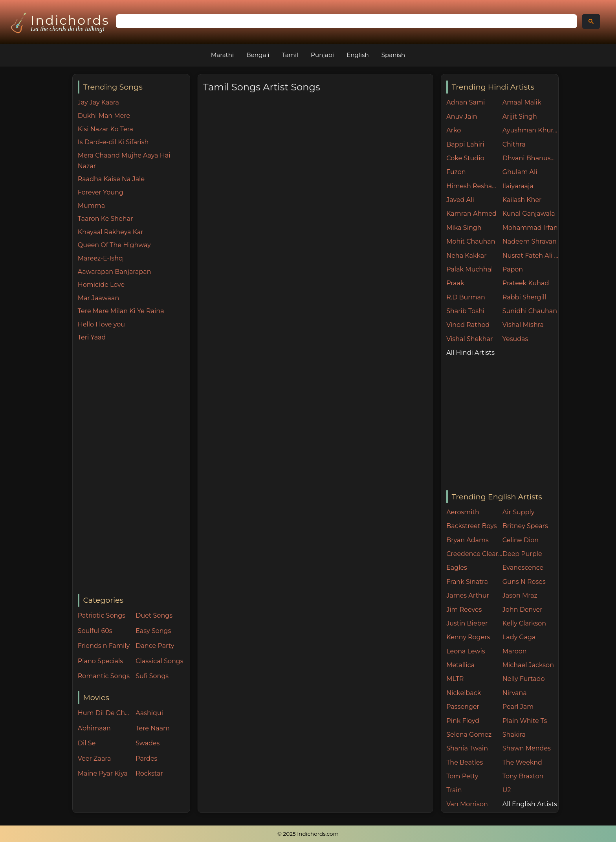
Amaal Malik (522, 102)
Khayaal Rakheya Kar (111, 232)
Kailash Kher (522, 200)
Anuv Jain (462, 116)
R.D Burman (466, 297)
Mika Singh (464, 228)
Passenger (463, 707)
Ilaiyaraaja (518, 186)
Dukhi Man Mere (104, 116)
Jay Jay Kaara (98, 102)
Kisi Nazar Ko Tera (105, 129)
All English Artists (530, 804)
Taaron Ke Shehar (105, 219)
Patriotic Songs (102, 615)
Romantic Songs (104, 676)
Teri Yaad (92, 337)
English (358, 55)
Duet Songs (154, 615)
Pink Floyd (463, 721)
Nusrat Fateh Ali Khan (531, 256)
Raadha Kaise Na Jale (111, 179)
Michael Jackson (528, 665)
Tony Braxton (523, 776)
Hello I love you (101, 324)
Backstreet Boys (471, 526)
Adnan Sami (466, 102)
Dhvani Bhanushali (531, 158)
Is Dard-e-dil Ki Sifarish (113, 142)
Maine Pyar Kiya (103, 773)
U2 (507, 790)
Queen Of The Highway (114, 245)
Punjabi (322, 55)
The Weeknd (522, 762)
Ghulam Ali (520, 172)
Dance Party (155, 646)
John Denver (522, 610)
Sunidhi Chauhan (530, 311)
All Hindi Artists (470, 353)
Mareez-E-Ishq (100, 258)
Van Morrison (467, 804)
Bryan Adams (467, 540)
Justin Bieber (467, 623)
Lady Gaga (519, 637)
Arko (454, 130)
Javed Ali (460, 200)
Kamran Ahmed (471, 214)
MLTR (455, 679)
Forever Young (101, 192)
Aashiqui (149, 713)
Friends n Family (104, 646)
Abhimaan (94, 728)
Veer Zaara (94, 759)
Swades (148, 743)
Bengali (258, 55)
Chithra (514, 144)
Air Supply (519, 512)
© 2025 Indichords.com (308, 834)
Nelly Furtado (524, 679)
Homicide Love (101, 285)
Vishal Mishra (523, 325)
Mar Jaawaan (99, 298)
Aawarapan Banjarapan (115, 272)
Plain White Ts (525, 721)
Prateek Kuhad (526, 283)
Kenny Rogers (468, 637)
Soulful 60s (95, 631)
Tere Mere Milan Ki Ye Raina (121, 311)
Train (454, 790)
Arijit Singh (520, 116)
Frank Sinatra (467, 582)
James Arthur (468, 595)
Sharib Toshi (465, 311)
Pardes (146, 759)
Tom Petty (462, 776)
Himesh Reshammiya (474, 186)
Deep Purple (522, 554)
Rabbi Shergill (524, 297)
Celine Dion (521, 540)
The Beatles (465, 762)
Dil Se (87, 743)
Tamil (290, 55)
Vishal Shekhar (469, 339)
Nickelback (464, 693)
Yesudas (515, 339)
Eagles (457, 568)
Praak (455, 283)
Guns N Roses (524, 582)
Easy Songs (153, 631)
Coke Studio (465, 158)
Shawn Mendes (527, 748)
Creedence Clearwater (474, 554)
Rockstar (149, 773)
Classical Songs (159, 661)
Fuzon (456, 172)
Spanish (393, 55)
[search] (346, 22)
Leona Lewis (466, 651)
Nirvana (515, 693)
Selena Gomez (469, 735)
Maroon (515, 651)
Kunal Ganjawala (529, 214)
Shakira (514, 735)
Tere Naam (153, 728)
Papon (513, 269)
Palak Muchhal (470, 269)
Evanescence (523, 568)
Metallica (460, 665)
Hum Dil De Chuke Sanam (105, 713)
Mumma (91, 206)
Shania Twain (467, 748)
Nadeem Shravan (530, 241)
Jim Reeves (464, 610)
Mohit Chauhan (471, 241)
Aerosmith (463, 512)
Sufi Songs (152, 676)
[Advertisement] (134, 468)
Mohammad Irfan (530, 228)
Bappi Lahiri (465, 144)
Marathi (222, 55)
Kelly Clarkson (524, 623)
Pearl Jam (518, 707)
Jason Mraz (520, 595)
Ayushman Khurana (531, 130)
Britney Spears (525, 526)
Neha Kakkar (467, 256)
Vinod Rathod (468, 325)
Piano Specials (100, 661)
